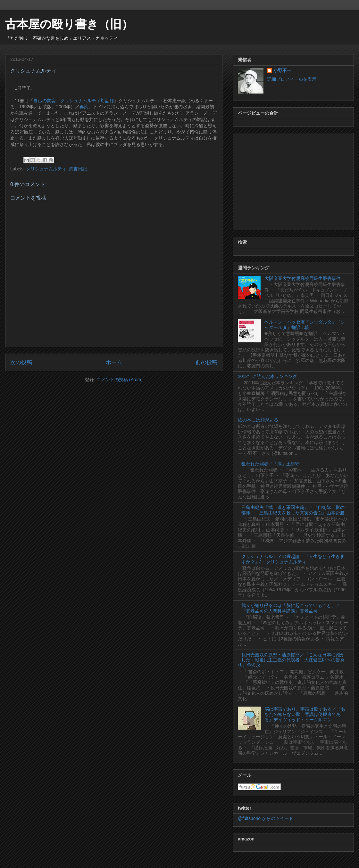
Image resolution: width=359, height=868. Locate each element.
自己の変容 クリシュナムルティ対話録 (74, 101)
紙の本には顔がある (258, 420)
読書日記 (78, 169)
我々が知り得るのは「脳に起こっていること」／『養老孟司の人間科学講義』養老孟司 (291, 608)
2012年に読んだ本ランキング (267, 376)
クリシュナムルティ (46, 169)
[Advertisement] (293, 180)
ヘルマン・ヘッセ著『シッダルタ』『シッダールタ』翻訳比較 (305, 325)
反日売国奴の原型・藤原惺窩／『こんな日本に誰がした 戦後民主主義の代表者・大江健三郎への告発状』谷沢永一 (291, 660)
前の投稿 (206, 362)
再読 (84, 107)
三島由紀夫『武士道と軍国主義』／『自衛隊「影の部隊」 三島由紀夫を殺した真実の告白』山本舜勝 (293, 510)
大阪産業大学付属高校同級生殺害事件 (303, 278)
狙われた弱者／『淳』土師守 (271, 464)
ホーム (114, 362)
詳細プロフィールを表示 (292, 79)
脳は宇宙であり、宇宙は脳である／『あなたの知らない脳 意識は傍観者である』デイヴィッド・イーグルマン (305, 715)
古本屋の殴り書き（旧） (69, 24)
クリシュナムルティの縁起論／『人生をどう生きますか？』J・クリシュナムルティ (293, 559)
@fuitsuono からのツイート (266, 818)
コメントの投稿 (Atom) (120, 380)
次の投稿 (21, 362)
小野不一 (282, 70)
